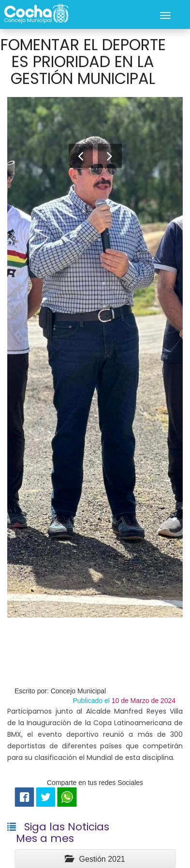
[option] (95, 357)
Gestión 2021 (95, 859)
